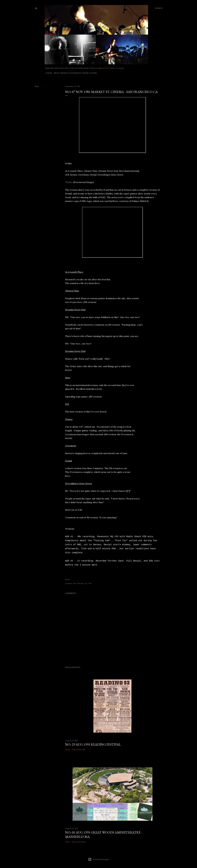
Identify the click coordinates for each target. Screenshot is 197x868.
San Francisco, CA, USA (82, 583)
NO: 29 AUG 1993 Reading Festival (93, 744)
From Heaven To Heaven (114, 68)
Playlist (69, 182)
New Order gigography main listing (75, 73)
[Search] (159, 8)
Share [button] (37, 86)
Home (48, 73)
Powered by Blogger (99, 859)
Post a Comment (79, 750)
